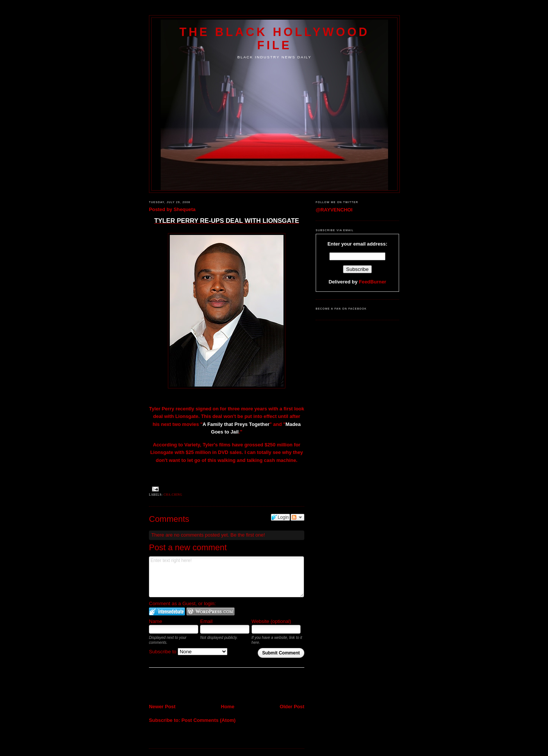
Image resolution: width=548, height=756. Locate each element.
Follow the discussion (297, 517)
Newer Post (162, 707)
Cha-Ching (173, 495)
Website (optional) (272, 621)
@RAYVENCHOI (334, 210)
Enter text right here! (226, 577)
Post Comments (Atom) (209, 720)
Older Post (292, 707)
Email (206, 621)
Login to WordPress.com (211, 611)
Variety (192, 445)
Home (228, 707)
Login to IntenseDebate (167, 611)
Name (156, 621)
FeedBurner (373, 282)
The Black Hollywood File (274, 38)
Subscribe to (188, 652)
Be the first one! (248, 535)
